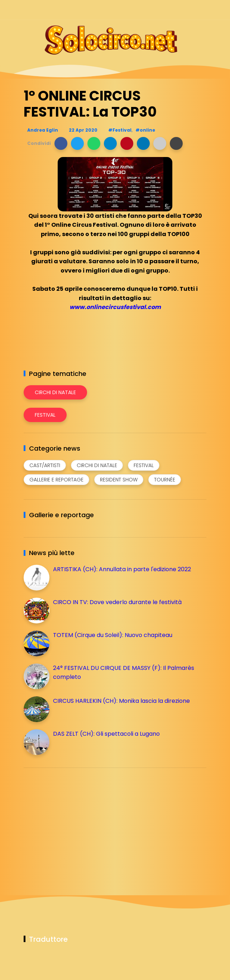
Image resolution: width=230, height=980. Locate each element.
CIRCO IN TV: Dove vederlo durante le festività (117, 602)
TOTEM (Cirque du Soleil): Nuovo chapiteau (113, 635)
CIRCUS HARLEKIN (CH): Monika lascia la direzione (121, 701)
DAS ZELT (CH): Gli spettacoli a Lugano (106, 734)
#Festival (120, 130)
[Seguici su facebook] (152, 10)
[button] (61, 143)
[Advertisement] (77, 823)
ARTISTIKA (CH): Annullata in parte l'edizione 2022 (122, 569)
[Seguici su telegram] (177, 10)
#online (145, 130)
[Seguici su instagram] (164, 10)
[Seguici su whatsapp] (189, 10)
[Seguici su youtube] (202, 10)
